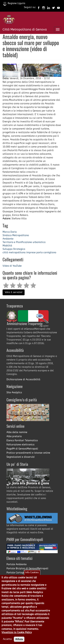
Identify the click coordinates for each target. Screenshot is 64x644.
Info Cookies (32, 578)
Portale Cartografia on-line (22, 573)
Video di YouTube (12, 266)
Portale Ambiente (17, 564)
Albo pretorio (14, 436)
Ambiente (8, 239)
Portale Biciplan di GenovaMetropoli (27, 569)
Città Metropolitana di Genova (25, 29)
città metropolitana (14, 253)
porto (40, 253)
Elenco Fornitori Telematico (22, 441)
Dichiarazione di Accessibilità (23, 379)
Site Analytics (14, 393)
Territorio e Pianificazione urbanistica (24, 242)
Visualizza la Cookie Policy (17, 638)
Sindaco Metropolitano (16, 235)
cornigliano (50, 253)
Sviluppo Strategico (14, 249)
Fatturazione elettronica (20, 445)
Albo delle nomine (17, 432)
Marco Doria (10, 232)
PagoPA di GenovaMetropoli (22, 449)
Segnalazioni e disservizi (21, 457)
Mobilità (7, 246)
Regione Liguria (14, 3)
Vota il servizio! (14, 292)
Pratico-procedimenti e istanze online (28, 453)
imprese (31, 253)
